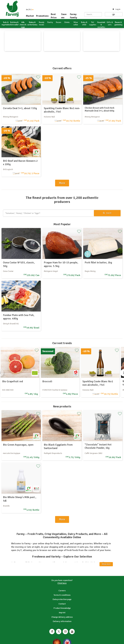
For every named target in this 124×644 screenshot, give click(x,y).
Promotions (42, 16)
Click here (62, 583)
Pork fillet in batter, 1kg (98, 262)
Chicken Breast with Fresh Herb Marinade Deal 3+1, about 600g (99, 109)
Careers (62, 591)
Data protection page (62, 599)
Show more (106, 564)
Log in (116, 9)
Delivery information (62, 621)
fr (30, 10)
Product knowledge (62, 608)
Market (30, 16)
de (27, 10)
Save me (64, 16)
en (33, 10)
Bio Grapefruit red (13, 381)
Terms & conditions (62, 595)
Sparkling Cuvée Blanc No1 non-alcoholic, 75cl (98, 383)
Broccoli (47, 381)
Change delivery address (62, 617)
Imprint (62, 613)
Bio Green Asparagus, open (18, 445)
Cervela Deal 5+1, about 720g (20, 108)
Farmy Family (74, 16)
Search (107, 213)
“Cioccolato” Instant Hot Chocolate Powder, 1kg (98, 446)
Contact (62, 604)
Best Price (54, 16)
